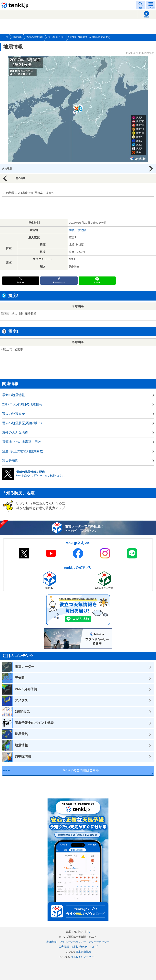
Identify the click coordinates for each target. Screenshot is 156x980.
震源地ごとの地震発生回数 (22, 442)
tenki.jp (15, 5)
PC (89, 932)
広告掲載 (64, 947)
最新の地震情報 (13, 395)
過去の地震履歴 (13, 414)
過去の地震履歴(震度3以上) (22, 423)
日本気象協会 (83, 952)
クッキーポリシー (99, 942)
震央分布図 (10, 461)
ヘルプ (94, 947)
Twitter (21, 282)
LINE (97, 282)
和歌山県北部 (77, 230)
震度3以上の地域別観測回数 (22, 451)
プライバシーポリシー (73, 942)
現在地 (147, 17)
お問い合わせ (79, 947)
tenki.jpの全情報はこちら (81, 770)
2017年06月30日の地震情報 (22, 404)
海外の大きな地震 (15, 432)
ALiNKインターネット (83, 957)
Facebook (59, 282)
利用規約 (52, 942)
